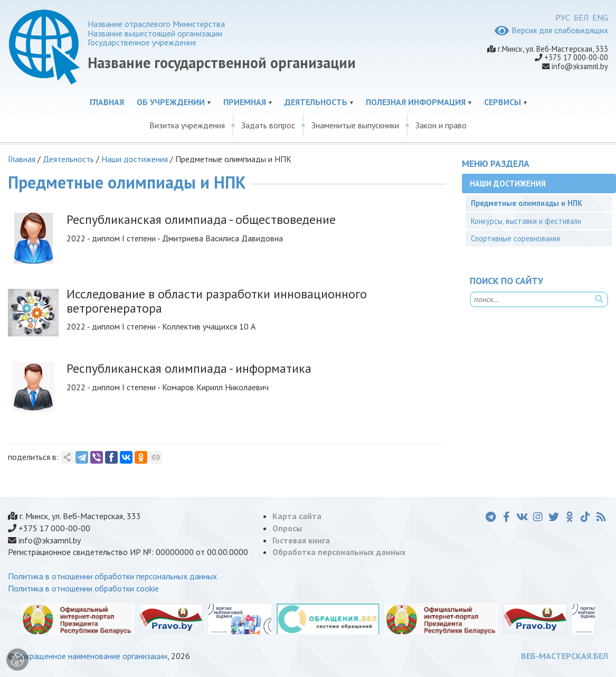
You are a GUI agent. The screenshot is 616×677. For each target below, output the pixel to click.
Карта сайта (297, 516)
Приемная (245, 102)
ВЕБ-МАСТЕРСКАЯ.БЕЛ (565, 656)
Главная (107, 102)
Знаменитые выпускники (355, 125)
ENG (600, 17)
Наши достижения (135, 159)
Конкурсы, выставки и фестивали (526, 221)
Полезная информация (416, 102)
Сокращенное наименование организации (92, 656)
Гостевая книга (301, 540)
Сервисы (503, 102)
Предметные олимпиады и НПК (527, 203)
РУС (563, 17)
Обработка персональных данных (339, 552)
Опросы (287, 528)
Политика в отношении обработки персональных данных (112, 576)
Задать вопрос (268, 125)
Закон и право (441, 125)
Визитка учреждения (187, 125)
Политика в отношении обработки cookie (83, 588)
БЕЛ (581, 17)
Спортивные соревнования (515, 238)
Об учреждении (171, 102)
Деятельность (316, 102)
